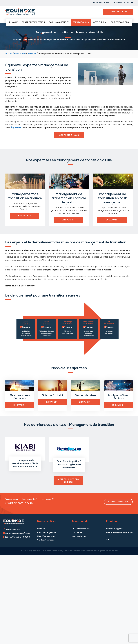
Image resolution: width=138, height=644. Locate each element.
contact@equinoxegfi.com (16, 532)
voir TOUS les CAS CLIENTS (68, 480)
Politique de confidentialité (119, 532)
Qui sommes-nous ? (100, 3)
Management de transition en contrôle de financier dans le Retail (25, 463)
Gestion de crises (85, 395)
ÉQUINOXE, (16, 128)
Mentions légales (114, 528)
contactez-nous (69, 135)
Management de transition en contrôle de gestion (69, 198)
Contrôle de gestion (33, 22)
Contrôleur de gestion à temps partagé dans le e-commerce (69, 464)
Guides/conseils (120, 22)
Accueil (9, 54)
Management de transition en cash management (113, 198)
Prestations (20, 54)
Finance (13, 22)
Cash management (59, 22)
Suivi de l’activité (53, 395)
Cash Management (46, 535)
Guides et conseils (46, 539)
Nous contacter (79, 535)
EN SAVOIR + (20, 404)
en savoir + (25, 216)
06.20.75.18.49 (11, 529)
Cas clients (119, 3)
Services (32, 54)
